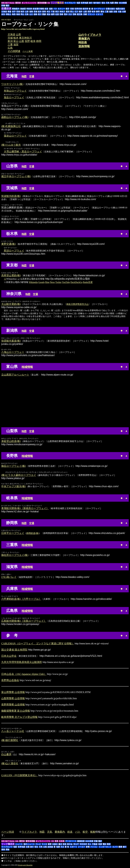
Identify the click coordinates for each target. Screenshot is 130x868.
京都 (115, 12)
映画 (65, 845)
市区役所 (83, 845)
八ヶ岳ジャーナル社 (13, 732)
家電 (88, 848)
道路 (51, 9)
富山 (72, 12)
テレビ (38, 845)
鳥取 (14, 14)
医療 (100, 845)
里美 (56, 842)
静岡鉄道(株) (33, 534)
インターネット (105, 848)
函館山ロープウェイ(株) (15, 117)
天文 (62, 848)
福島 (31, 12)
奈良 (3, 14)
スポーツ (73, 848)
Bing (47, 283)
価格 (3, 850)
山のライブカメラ (90, 35)
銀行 (125, 848)
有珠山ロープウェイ (15, 91)
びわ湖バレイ (9, 577)
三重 (107, 12)
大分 (70, 14)
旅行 (91, 3)
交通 (32, 76)
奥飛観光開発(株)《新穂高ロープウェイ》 (25, 509)
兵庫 (124, 12)
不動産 (95, 845)
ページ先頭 (8, 833)
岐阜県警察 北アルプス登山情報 (19, 717)
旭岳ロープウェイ (14, 97)
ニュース (19, 845)
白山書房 (6, 755)
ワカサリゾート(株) (12, 84)
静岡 (98, 12)
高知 (48, 14)
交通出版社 (110, 9)
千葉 (53, 12)
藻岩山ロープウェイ (15, 136)
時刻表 (29, 9)
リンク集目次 (8, 845)
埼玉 (48, 12)
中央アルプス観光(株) (14, 487)
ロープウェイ (99, 9)
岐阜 (94, 12)
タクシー (61, 9)
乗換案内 (16, 9)
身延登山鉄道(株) (11, 441)
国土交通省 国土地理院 (14, 650)
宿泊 (103, 3)
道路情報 (84, 46)
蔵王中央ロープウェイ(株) (16, 177)
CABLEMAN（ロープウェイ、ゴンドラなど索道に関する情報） (38, 644)
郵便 (109, 845)
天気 (108, 3)
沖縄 (85, 14)
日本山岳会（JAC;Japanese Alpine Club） (24, 675)
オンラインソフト (29, 3)
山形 (27, 12)
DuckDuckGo (76, 283)
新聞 (50, 845)
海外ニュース (29, 845)
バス (55, 9)
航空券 (85, 9)
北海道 (4, 12)
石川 (76, 12)
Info (17, 842)
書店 (60, 845)
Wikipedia (33, 283)
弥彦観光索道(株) (11, 341)
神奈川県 (71, 304)
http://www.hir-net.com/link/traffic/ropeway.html (23, 29)
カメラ (115, 848)
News (52, 283)
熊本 (66, 14)
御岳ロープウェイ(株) (14, 466)
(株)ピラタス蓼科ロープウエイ (19, 476)
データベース (71, 842)
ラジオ (44, 845)
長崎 (61, 14)
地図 (78, 3)
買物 (116, 3)
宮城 (18, 12)
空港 (72, 9)
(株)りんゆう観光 (11, 145)
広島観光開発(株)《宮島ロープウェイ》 (24, 621)
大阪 (120, 12)
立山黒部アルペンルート (15, 375)
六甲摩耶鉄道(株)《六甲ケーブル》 (21, 599)
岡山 (22, 14)
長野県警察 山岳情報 (13, 705)
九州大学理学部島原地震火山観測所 (22, 663)
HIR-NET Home (8, 3)
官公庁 (76, 845)
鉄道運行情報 (38, 9)
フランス (91, 14)
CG (49, 3)
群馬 (44, 12)
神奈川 (62, 12)
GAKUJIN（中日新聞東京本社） (19, 776)
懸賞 (120, 848)
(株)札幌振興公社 (11, 126)
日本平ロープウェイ (13, 534)
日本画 (62, 842)
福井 (81, 12)
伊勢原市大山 (82, 304)
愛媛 (44, 14)
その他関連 (14, 51)
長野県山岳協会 (10, 681)
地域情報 (27, 367)
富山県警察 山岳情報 (13, 693)
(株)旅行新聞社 (10, 741)
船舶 (93, 833)
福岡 (53, 14)
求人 (89, 845)
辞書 (3, 6)
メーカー (82, 848)
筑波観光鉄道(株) (11, 196)
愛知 (102, 12)
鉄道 (46, 9)
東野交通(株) (9, 244)
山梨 (85, 12)
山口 (31, 14)
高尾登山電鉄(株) (11, 276)
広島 (27, 14)
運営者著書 (42, 3)
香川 (40, 14)
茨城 (35, 12)
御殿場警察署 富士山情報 (16, 711)
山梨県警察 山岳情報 (13, 699)
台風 (45, 848)
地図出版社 (120, 9)
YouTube (66, 283)
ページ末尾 (28, 51)
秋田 (22, 12)
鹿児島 (80, 14)
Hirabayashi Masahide (25, 866)
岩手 (14, 12)
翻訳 (7, 6)
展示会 (70, 845)
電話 (104, 845)
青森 (9, 12)
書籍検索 (81, 842)
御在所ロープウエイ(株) (15, 556)
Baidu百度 (88, 283)
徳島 (35, 14)
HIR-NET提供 (6, 20)
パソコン (94, 848)
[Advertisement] (102, 26)
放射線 (50, 848)
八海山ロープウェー (13, 352)
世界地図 (85, 3)
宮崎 (74, 14)
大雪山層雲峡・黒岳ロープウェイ (23, 152)
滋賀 (111, 12)
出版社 (55, 845)
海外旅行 (97, 3)
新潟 (68, 12)
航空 (68, 9)
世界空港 (78, 9)
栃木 (40, 12)
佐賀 (57, 14)
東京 (57, 12)
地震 (112, 3)
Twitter (58, 283)
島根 (18, 14)
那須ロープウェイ (14, 251)
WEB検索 (123, 3)
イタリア (99, 14)
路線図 (23, 9)
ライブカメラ (70, 3)
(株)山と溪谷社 (10, 764)
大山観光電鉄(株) (11, 304)
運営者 (18, 3)
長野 (89, 12)
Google (41, 283)
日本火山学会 (9, 656)
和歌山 (8, 14)
